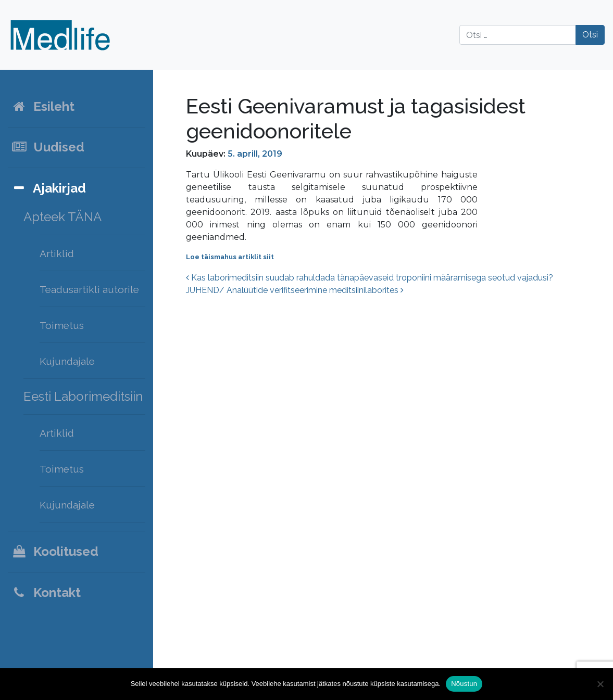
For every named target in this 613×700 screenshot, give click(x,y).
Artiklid (57, 253)
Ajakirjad (48, 188)
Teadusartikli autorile (89, 289)
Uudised (48, 147)
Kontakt (46, 593)
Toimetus (62, 325)
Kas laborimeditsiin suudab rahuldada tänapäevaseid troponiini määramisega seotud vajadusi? (370, 278)
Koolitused (55, 551)
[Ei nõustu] (600, 684)
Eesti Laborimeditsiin (83, 396)
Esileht (43, 106)
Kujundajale (67, 361)
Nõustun (464, 684)
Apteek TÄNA (62, 217)
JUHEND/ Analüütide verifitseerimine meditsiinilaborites (295, 290)
